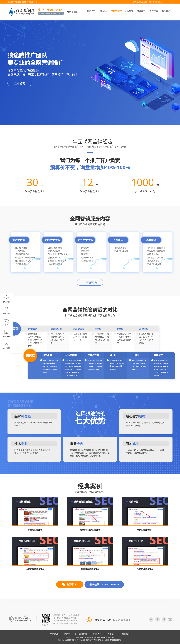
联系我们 (126, 634)
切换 (76, 12)
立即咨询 (19, 83)
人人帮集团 (89, 637)
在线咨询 (71, 584)
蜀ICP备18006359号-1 (114, 640)
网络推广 (68, 634)
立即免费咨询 (90, 282)
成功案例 (83, 634)
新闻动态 (97, 634)
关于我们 (111, 634)
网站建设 (54, 634)
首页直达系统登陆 (140, 2)
